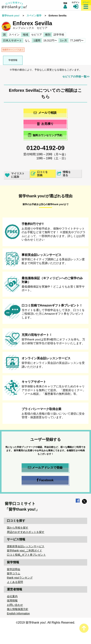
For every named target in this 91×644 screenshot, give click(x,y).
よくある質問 (15, 582)
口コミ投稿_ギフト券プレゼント (26, 555)
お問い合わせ (15, 605)
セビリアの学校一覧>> (76, 77)
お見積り (45, 124)
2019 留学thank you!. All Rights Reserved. (47, 623)
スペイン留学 (34, 16)
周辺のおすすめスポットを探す (26, 532)
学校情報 (13, 60)
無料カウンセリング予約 (45, 135)
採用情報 (12, 600)
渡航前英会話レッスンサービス (26, 546)
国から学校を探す (18, 528)
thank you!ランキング (20, 578)
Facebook (45, 480)
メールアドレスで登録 (45, 468)
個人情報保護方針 (18, 609)
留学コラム (14, 573)
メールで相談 (45, 113)
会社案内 (12, 596)
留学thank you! (11, 16)
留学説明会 (14, 569)
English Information (18, 613)
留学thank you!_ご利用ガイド (24, 551)
